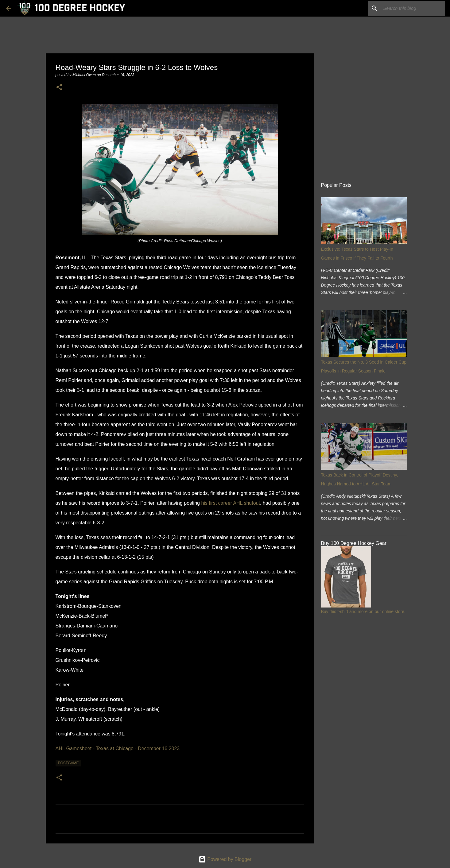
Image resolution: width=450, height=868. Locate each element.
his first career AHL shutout (231, 503)
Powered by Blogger (225, 859)
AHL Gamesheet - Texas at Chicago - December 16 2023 (118, 748)
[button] (59, 88)
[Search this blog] (413, 8)
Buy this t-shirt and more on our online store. (363, 611)
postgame (68, 763)
